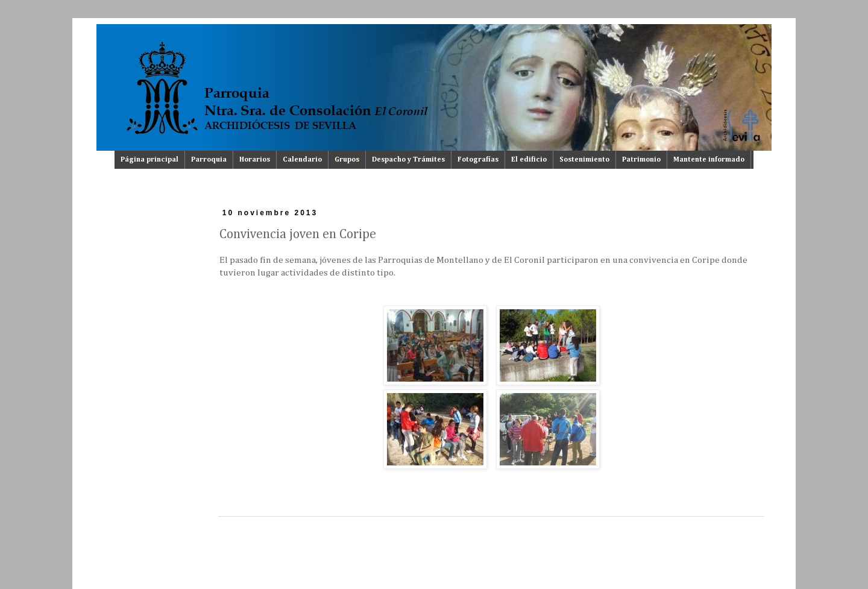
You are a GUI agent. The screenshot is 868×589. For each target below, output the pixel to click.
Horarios (255, 160)
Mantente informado (709, 160)
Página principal (149, 160)
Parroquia (209, 160)
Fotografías (478, 160)
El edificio (529, 160)
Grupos (347, 160)
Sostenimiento (584, 160)
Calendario (302, 160)
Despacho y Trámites (408, 160)
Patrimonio (641, 160)
